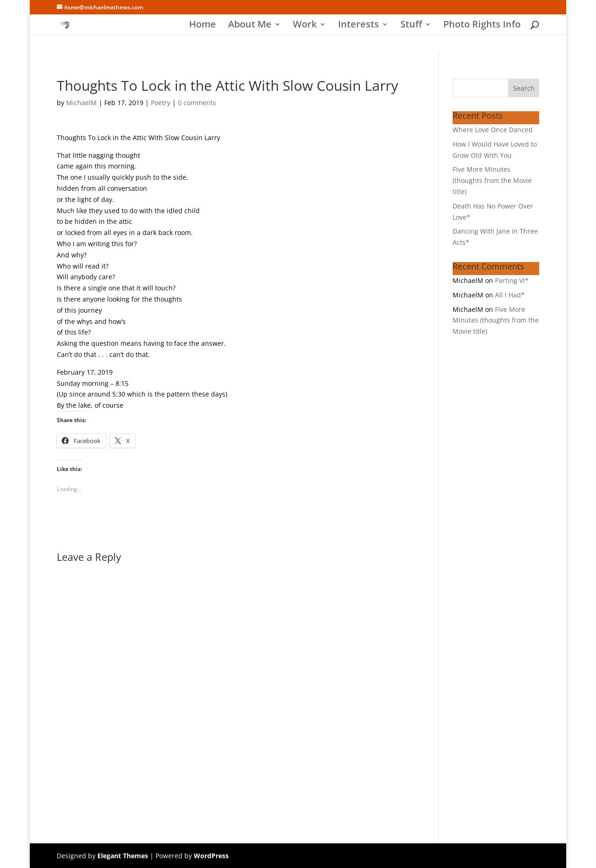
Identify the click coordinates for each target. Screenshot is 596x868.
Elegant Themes (123, 856)
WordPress (211, 856)
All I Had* (510, 295)
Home (203, 26)
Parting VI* (512, 280)
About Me (250, 26)
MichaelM (81, 103)
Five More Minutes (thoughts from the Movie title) (492, 180)
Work (305, 26)
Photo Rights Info (482, 26)
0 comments (197, 103)
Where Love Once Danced (493, 130)
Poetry (161, 103)
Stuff (411, 26)
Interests (359, 26)
